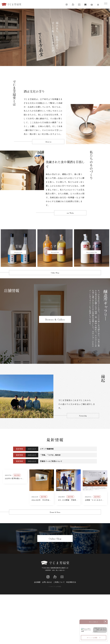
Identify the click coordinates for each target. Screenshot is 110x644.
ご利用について (59, 632)
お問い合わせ (47, 632)
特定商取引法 (71, 632)
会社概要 (37, 632)
